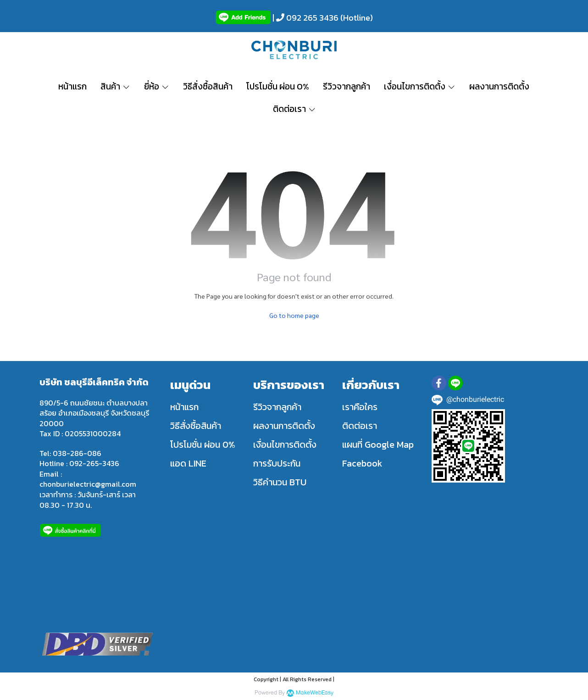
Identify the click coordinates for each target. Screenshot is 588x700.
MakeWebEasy (315, 693)
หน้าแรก (184, 407)
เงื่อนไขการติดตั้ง (285, 444)
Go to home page (294, 315)
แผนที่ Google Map (378, 444)
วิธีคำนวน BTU (280, 482)
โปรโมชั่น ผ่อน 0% (203, 444)
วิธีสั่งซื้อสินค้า (196, 426)
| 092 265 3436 (305, 18)
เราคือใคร (360, 407)
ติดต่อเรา (360, 426)
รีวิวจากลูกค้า (277, 407)
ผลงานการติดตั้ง (284, 426)
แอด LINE (188, 463)
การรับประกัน (277, 463)
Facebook (362, 463)
